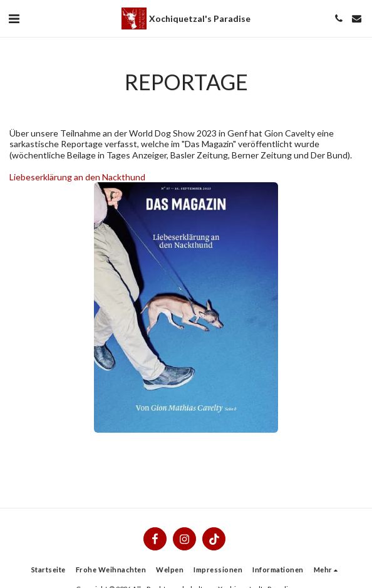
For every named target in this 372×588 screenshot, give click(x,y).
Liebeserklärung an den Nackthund (77, 177)
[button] (14, 18)
